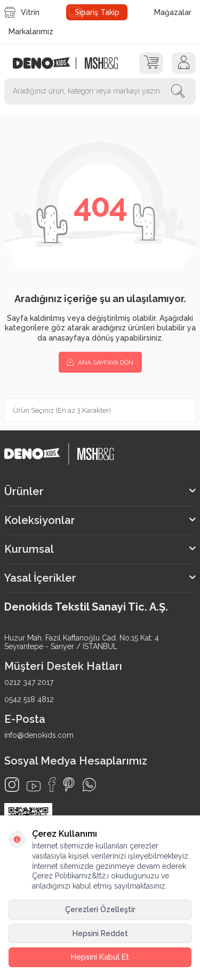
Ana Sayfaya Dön (100, 362)
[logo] (47, 63)
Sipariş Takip (97, 12)
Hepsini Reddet (100, 933)
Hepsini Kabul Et (100, 957)
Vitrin (22, 12)
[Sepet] (151, 63)
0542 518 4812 (29, 699)
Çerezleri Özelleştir (100, 909)
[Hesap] (184, 63)
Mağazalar (173, 12)
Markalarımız (31, 32)
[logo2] (101, 63)
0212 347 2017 (29, 682)
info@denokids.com (39, 735)
